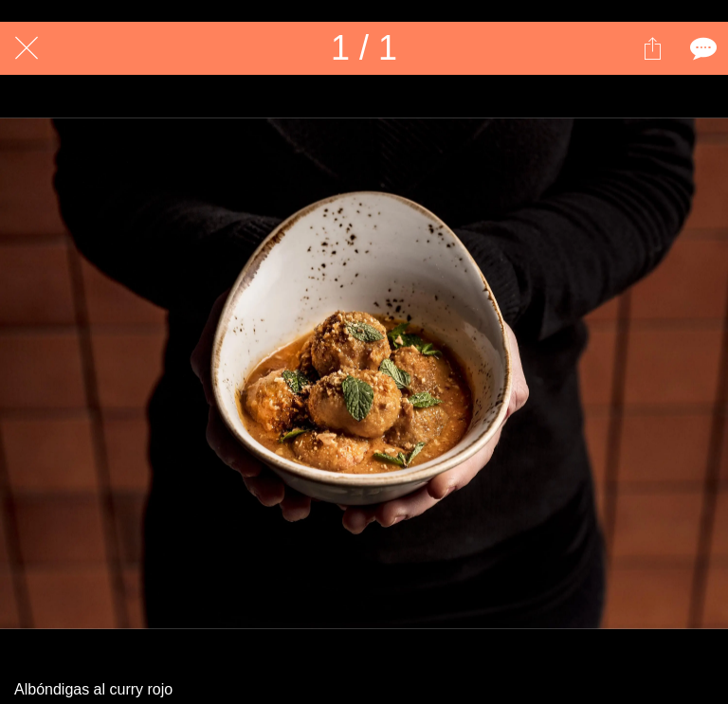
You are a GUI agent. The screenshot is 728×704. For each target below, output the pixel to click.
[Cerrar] (27, 48)
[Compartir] (652, 48)
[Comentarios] (701, 48)
